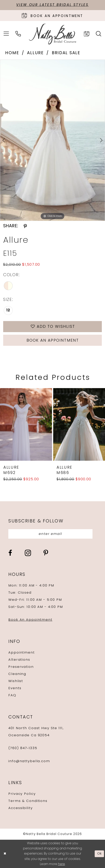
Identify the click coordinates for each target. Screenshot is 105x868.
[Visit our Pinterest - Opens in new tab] (46, 553)
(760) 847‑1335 (23, 748)
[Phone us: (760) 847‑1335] (18, 34)
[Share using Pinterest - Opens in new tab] (25, 226)
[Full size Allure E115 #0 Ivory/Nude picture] (52, 140)
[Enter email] (50, 534)
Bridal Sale (66, 53)
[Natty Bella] (52, 34)
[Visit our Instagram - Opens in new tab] (28, 553)
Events (15, 688)
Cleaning (17, 674)
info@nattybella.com (29, 761)
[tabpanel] (52, 140)
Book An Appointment (30, 620)
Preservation (21, 667)
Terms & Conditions (28, 801)
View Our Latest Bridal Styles (52, 5)
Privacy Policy (22, 794)
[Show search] (99, 34)
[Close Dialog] (5, 854)
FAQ (12, 695)
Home (12, 53)
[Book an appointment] (52, 16)
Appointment (21, 653)
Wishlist (16, 681)
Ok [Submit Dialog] (100, 854)
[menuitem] (6, 34)
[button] (6, 34)
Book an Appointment (53, 341)
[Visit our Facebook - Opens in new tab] (10, 553)
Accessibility (20, 808)
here (61, 864)
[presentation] (26, 425)
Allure (35, 53)
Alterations (19, 660)
